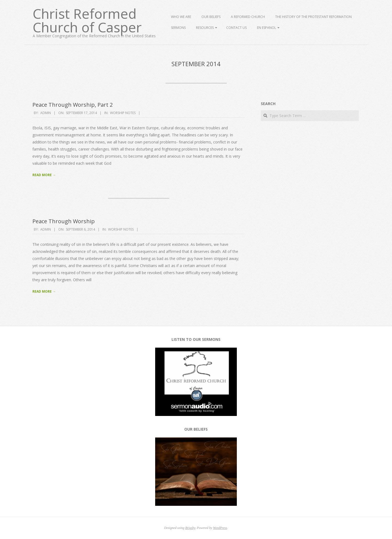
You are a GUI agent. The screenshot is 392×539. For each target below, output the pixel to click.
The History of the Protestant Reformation (313, 17)
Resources (205, 28)
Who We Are (181, 17)
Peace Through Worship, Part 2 (73, 105)
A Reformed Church (248, 17)
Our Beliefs (211, 17)
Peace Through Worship (64, 221)
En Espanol (267, 28)
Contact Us (236, 28)
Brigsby (190, 528)
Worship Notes (123, 113)
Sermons (178, 28)
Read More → (44, 175)
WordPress (220, 528)
